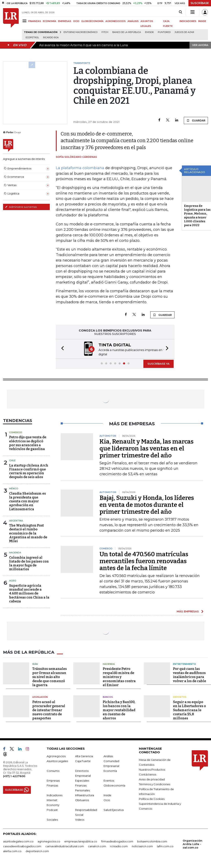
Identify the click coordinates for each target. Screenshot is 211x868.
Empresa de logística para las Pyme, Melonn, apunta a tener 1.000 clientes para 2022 (197, 215)
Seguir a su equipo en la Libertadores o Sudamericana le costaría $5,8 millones (189, 710)
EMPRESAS (65, 21)
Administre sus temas (21, 207)
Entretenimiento (184, 664)
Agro (13, 580)
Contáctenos (148, 774)
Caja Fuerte (83, 761)
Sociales (52, 819)
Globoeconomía (114, 785)
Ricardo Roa (51, 38)
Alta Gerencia (84, 756)
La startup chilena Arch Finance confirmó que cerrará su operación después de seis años (29, 471)
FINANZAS (35, 21)
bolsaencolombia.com (152, 841)
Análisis (108, 756)
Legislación (40, 697)
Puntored (164, 32)
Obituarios (82, 800)
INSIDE (202, 21)
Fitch (105, 32)
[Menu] (25, 21)
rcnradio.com (119, 846)
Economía (110, 770)
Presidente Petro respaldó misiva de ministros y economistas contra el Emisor (119, 677)
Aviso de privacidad (152, 779)
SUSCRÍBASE (200, 3)
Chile (12, 460)
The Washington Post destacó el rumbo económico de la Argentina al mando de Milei (28, 533)
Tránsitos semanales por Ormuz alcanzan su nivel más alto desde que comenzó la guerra (50, 677)
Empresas (53, 780)
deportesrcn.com (37, 851)
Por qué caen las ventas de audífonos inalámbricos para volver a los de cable (190, 674)
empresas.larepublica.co (81, 841)
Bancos (108, 697)
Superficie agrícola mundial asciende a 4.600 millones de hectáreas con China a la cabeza (29, 593)
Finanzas (52, 785)
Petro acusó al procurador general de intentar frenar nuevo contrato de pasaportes (49, 710)
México (14, 488)
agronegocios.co (49, 841)
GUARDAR (196, 120)
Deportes (180, 697)
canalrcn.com (97, 846)
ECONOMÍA (50, 21)
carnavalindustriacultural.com (65, 846)
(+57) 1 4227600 (14, 776)
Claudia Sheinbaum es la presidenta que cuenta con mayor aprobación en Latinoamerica (28, 501)
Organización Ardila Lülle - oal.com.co (193, 844)
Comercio (16, 432)
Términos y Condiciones (155, 784)
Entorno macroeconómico (81, 32)
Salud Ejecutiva (114, 809)
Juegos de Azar (184, 32)
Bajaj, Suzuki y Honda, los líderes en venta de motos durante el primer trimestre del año (147, 504)
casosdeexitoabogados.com (22, 846)
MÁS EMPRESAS (188, 611)
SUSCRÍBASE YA (159, 363)
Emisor (149, 32)
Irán (35, 664)
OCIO (76, 21)
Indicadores (55, 795)
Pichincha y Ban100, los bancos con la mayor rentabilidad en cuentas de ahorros (119, 710)
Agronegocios (56, 756)
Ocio (107, 800)
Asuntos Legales (57, 761)
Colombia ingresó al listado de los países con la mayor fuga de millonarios (29, 563)
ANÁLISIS (133, 21)
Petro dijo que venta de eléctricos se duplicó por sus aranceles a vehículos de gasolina (28, 443)
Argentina (16, 520)
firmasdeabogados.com (117, 841)
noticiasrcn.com (142, 846)
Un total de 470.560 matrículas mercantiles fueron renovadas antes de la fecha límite (144, 561)
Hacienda (15, 552)
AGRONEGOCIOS (116, 21)
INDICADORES (188, 21)
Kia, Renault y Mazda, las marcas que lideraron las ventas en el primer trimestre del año (147, 448)
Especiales (82, 780)
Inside (107, 795)
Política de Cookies (152, 798)
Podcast (52, 809)
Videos (80, 819)
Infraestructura (85, 795)
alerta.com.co (12, 851)
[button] (61, 349)
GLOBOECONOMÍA (92, 21)
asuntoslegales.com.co (18, 841)
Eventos (109, 780)
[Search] (180, 12)
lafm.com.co (165, 846)
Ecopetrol (32, 38)
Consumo (53, 770)
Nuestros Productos (152, 769)
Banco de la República (127, 32)
